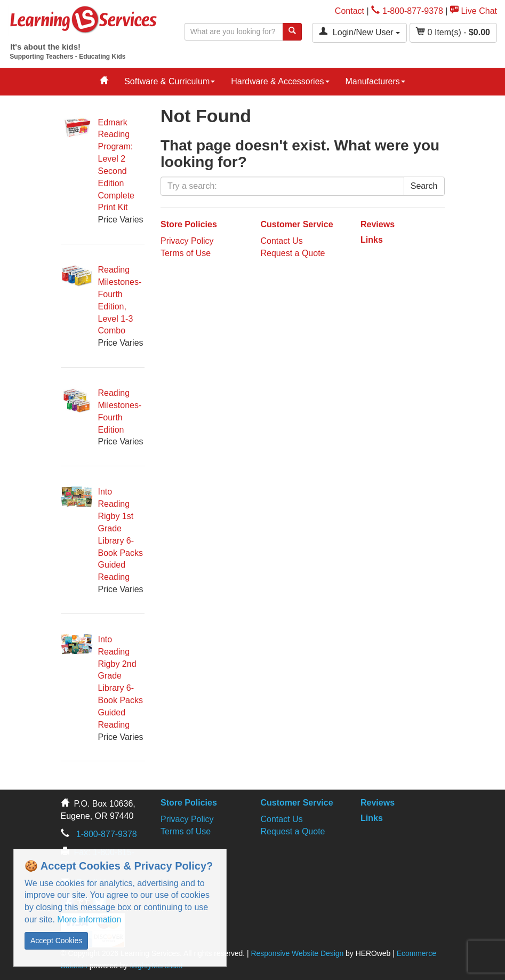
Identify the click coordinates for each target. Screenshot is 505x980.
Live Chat (474, 11)
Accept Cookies (56, 941)
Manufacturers (375, 81)
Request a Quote (293, 253)
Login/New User (359, 32)
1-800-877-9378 (407, 11)
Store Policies (189, 224)
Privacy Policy (187, 241)
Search (424, 186)
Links (372, 240)
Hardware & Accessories (280, 81)
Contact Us (282, 241)
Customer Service (297, 224)
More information (89, 919)
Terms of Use (186, 253)
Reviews (378, 224)
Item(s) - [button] (453, 32)
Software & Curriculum (170, 81)
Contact (350, 11)
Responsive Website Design (298, 953)
